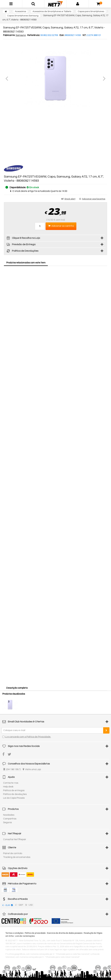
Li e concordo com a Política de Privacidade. (28, 737)
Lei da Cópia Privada (14, 798)
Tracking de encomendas (17, 857)
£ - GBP (19, 905)
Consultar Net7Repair (15, 839)
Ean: (62, 35)
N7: (84, 35)
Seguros (7, 822)
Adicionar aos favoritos (94, 199)
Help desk (8, 787)
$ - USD (29, 905)
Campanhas (10, 819)
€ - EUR (6, 905)
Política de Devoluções (22, 251)
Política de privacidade (35, 933)
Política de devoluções (15, 794)
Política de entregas (14, 790)
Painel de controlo (13, 853)
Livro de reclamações (25, 936)
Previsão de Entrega (21, 245)
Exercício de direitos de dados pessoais (65, 933)
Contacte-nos (11, 783)
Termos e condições (14, 933)
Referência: (34, 35)
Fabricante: (9, 35)
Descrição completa (17, 688)
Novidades (9, 815)
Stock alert (70, 199)
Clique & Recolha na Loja (23, 239)
